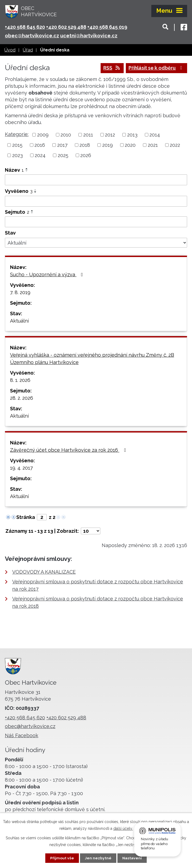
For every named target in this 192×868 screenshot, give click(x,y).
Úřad (28, 50)
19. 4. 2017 (21, 468)
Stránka (26, 517)
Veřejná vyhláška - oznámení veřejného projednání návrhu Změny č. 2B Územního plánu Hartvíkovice (92, 359)
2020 (130, 145)
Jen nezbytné (98, 858)
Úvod (10, 50)
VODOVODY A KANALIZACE (44, 572)
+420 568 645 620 (25, 27)
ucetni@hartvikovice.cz (89, 36)
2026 (86, 156)
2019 (108, 145)
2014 (155, 135)
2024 (40, 156)
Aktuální (19, 321)
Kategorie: (17, 134)
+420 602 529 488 (66, 27)
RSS (110, 68)
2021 (153, 145)
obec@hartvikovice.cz (32, 36)
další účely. (123, 828)
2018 (85, 145)
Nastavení (132, 858)
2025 (63, 156)
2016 (40, 145)
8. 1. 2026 (20, 380)
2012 (110, 135)
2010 (66, 135)
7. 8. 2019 (20, 293)
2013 (132, 135)
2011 (88, 135)
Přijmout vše (62, 858)
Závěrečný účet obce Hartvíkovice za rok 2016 (69, 450)
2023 (17, 156)
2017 (62, 145)
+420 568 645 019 (107, 27)
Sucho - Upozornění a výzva (48, 275)
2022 (175, 145)
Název (14, 170)
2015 (17, 145)
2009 (43, 135)
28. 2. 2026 (22, 398)
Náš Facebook (22, 736)
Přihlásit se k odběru (156, 68)
